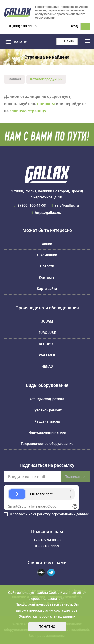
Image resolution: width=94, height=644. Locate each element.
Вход (74, 26)
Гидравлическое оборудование (47, 444)
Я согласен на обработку (49, 514)
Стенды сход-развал (47, 399)
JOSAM (47, 321)
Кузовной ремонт (47, 410)
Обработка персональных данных (47, 616)
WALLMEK (47, 355)
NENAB (47, 366)
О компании (47, 255)
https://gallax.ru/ (48, 213)
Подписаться (76, 477)
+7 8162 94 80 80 (47, 540)
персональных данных (70, 514)
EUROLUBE (47, 333)
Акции (47, 244)
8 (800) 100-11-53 (23, 26)
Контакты (47, 277)
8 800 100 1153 (47, 546)
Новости (47, 266)
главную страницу (28, 111)
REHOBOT (47, 344)
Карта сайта (47, 289)
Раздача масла (47, 421)
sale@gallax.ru (67, 205)
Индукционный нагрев (47, 432)
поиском (46, 104)
